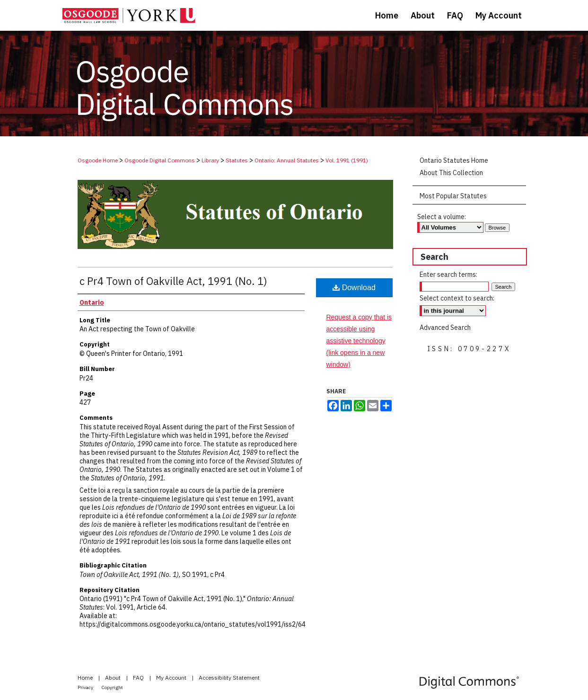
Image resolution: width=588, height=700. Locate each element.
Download (354, 288)
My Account (172, 678)
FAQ (139, 678)
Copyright (112, 687)
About (114, 678)
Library (210, 160)
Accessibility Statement (229, 678)
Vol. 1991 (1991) (347, 160)
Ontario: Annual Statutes (287, 160)
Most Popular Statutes (453, 196)
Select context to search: (457, 298)
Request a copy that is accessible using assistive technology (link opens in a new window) (359, 341)
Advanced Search (445, 328)
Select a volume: (442, 217)
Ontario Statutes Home (454, 160)
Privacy (86, 687)
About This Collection (451, 173)
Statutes (237, 160)
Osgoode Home (98, 160)
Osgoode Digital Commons (160, 160)
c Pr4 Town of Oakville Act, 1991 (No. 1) (173, 281)
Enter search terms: (448, 275)
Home (86, 678)
